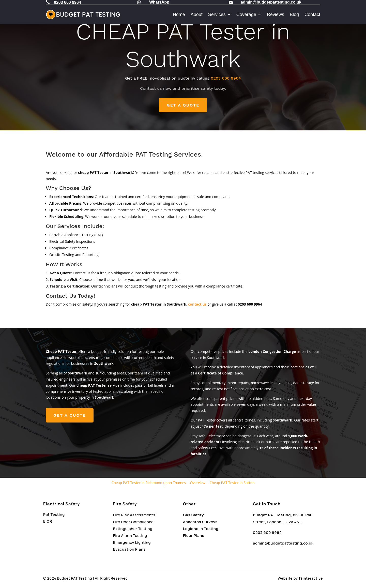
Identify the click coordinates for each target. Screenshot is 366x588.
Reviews (276, 14)
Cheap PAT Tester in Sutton (232, 483)
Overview (198, 483)
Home (179, 14)
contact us (197, 304)
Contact (312, 14)
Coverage (246, 14)
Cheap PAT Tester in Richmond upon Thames (149, 483)
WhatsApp (159, 2)
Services (217, 14)
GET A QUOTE (183, 105)
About (197, 14)
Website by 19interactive (300, 578)
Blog (294, 14)
